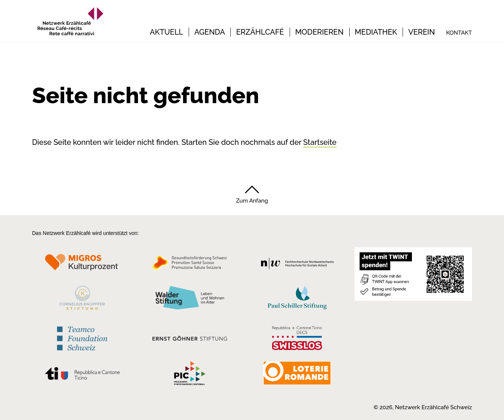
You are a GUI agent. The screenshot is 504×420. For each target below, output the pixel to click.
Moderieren (319, 32)
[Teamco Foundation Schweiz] (82, 338)
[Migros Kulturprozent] (82, 265)
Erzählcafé (260, 32)
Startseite (320, 142)
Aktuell (166, 32)
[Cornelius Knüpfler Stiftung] (82, 300)
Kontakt (459, 33)
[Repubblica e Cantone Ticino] (82, 375)
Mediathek (376, 32)
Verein (422, 32)
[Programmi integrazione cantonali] (190, 375)
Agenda (210, 32)
